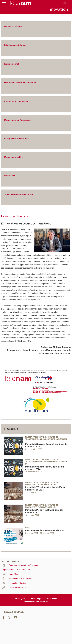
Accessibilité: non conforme (36, 602)
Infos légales (20, 599)
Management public (13, 157)
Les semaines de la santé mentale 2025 (45, 530)
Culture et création (13, 26)
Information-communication (17, 101)
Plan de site (52, 599)
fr (65, 3)
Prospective (10, 176)
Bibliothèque (37, 599)
